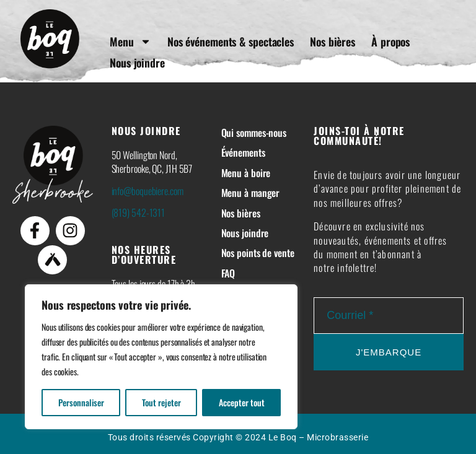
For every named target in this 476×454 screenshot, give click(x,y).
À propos (392, 41)
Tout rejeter (161, 402)
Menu (132, 41)
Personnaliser (81, 402)
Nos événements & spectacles (232, 41)
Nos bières (334, 41)
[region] (161, 357)
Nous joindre (139, 63)
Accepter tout (242, 402)
